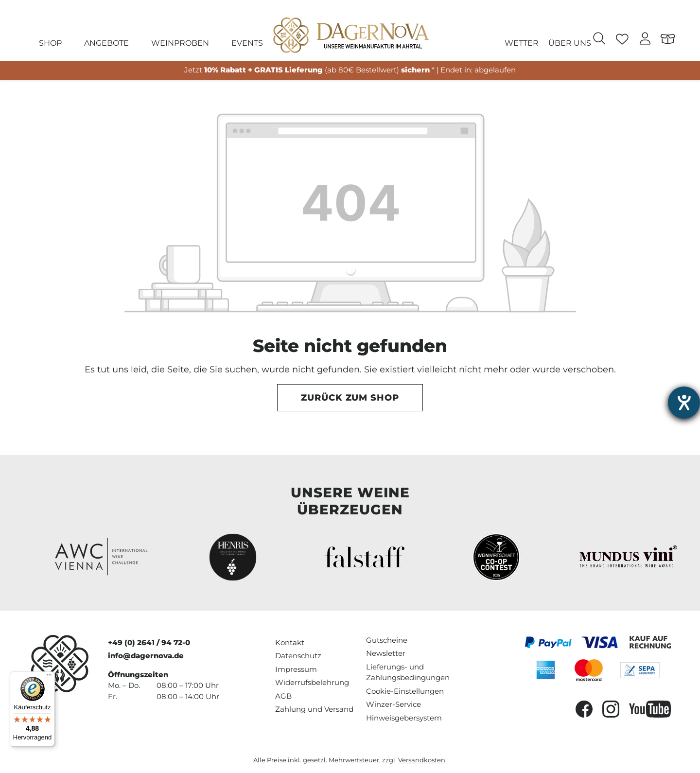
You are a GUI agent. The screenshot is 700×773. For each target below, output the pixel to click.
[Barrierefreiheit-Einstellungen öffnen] (684, 403)
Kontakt (290, 642)
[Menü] (49, 677)
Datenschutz (298, 656)
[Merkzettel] (622, 40)
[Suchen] (600, 40)
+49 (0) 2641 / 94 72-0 (149, 642)
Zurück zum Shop (350, 398)
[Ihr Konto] (645, 40)
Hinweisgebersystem (404, 718)
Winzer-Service (394, 704)
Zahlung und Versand (314, 709)
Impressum (296, 669)
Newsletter (386, 653)
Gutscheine (387, 640)
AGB (283, 696)
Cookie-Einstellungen (405, 691)
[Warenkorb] (668, 40)
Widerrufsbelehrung (312, 682)
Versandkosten (422, 760)
